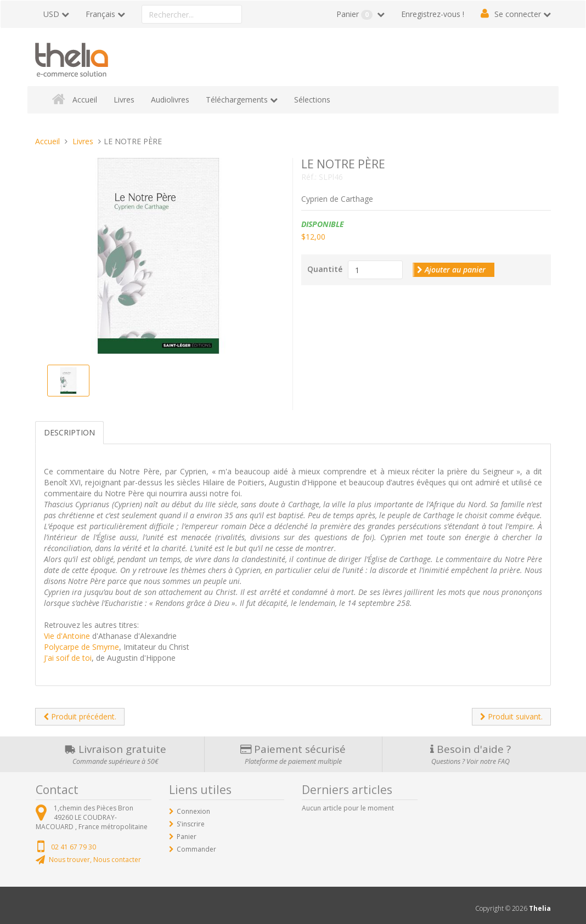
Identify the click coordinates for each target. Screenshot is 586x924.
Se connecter (518, 14)
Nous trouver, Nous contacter (95, 860)
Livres (124, 100)
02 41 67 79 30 (74, 847)
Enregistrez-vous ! (433, 14)
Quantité (325, 269)
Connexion (193, 811)
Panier (356, 14)
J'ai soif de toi (68, 658)
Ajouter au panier (451, 270)
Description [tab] (69, 432)
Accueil (85, 100)
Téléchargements (237, 100)
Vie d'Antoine (67, 636)
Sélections (312, 100)
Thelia (540, 908)
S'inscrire (191, 824)
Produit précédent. (80, 716)
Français (100, 14)
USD (51, 14)
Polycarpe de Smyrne (81, 647)
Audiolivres (170, 100)
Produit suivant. (511, 716)
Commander (196, 849)
